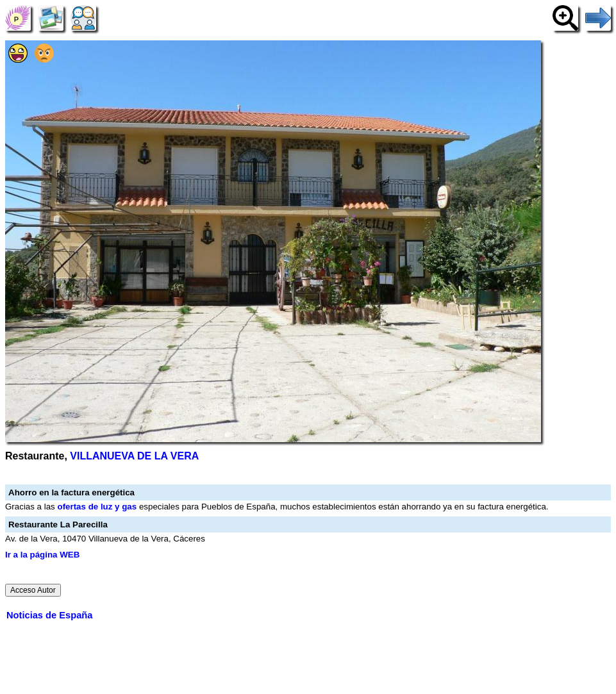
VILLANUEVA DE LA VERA (134, 456)
